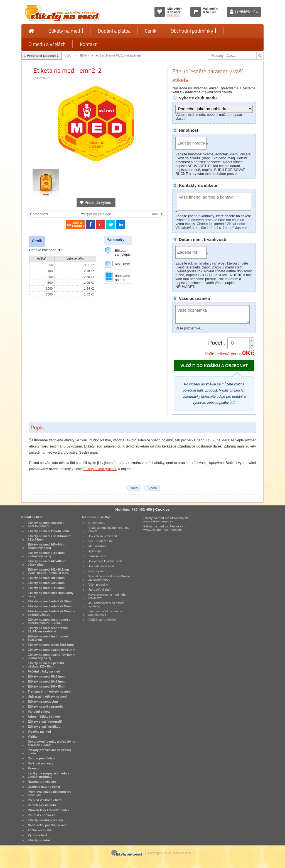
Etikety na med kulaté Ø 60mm (50, 601)
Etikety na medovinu (43, 701)
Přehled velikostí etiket (45, 800)
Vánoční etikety (39, 711)
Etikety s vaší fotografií (45, 722)
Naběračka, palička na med (48, 825)
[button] (252, 341)
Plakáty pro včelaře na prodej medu (49, 752)
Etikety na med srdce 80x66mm (51, 645)
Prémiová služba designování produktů (50, 793)
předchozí (39, 214)
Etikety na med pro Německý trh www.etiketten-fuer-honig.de (165, 528)
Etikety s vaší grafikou (100, 469)
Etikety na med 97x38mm (46, 588)
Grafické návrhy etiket (44, 787)
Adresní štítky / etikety (44, 717)
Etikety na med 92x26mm (46, 583)
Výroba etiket (38, 835)
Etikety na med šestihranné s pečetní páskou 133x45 (49, 621)
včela (153, 488)
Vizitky (33, 737)
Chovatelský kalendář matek (49, 810)
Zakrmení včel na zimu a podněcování (105, 613)
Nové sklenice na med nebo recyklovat (107, 596)
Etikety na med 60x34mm (46, 681)
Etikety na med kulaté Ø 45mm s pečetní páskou (51, 613)
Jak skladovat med (101, 566)
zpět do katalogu (96, 214)
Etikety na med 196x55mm (47, 686)
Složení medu (98, 556)
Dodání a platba (114, 31)
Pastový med (97, 571)
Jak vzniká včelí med (103, 536)
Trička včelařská (40, 830)
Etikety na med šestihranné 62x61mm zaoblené (111, 56)
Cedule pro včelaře (42, 758)
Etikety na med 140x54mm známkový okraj (47, 546)
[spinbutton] (241, 343)
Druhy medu (97, 523)
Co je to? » (173, 15)
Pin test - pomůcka (42, 815)
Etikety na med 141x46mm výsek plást (47, 563)
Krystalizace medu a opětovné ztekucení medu (109, 578)
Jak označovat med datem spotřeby (106, 605)
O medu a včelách (47, 44)
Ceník (151, 31)
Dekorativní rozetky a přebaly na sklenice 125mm (52, 743)
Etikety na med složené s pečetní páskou (46, 524)
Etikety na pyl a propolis (46, 706)
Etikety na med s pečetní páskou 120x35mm (46, 665)
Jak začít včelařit (100, 590)
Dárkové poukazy (41, 763)
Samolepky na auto (42, 805)
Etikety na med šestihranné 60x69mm (48, 638)
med (134, 488)
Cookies (163, 509)
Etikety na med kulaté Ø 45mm (50, 606)
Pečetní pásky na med (44, 671)
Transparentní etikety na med (49, 691)
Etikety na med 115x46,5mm (48, 531)
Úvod (68, 56)
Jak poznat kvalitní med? (105, 561)
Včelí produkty (98, 585)
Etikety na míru (39, 840)
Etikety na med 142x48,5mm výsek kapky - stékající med (48, 571)
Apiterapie (95, 551)
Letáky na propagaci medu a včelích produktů (49, 775)
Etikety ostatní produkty (46, 820)
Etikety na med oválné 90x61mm (52, 650)
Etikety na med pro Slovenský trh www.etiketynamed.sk (166, 520)
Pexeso (33, 768)
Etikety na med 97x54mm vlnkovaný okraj (46, 554)
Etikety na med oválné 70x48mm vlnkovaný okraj (52, 656)
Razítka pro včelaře (42, 782)
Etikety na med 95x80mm (46, 676)
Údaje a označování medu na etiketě (108, 529)
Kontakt (88, 44)
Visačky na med (39, 732)
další (157, 214)
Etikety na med (66, 31)
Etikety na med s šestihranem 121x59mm (50, 538)
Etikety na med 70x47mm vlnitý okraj (51, 595)
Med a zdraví (97, 546)
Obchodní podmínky (194, 31)
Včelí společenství (101, 541)
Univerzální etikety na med (47, 696)
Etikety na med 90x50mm (46, 578)
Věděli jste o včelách (102, 620)
